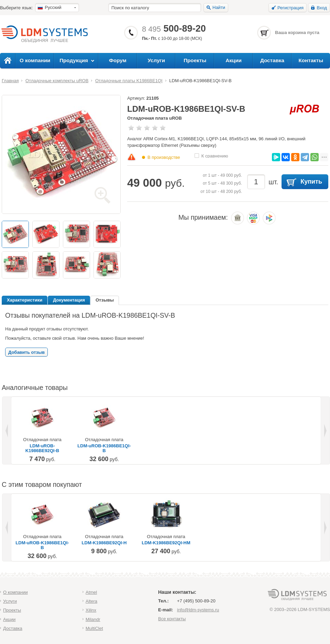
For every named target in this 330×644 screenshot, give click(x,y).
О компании (35, 60)
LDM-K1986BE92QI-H (104, 543)
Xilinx (91, 610)
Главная (10, 81)
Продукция (74, 60)
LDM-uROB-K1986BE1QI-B (104, 448)
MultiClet (94, 628)
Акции (234, 60)
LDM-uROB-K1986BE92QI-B (42, 448)
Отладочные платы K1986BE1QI (129, 81)
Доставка (272, 60)
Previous (7, 430)
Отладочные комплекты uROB (57, 81)
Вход (322, 8)
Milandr (93, 619)
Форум (118, 60)
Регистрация (290, 8)
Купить (311, 182)
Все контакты (172, 619)
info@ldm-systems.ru (198, 610)
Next (325, 430)
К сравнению (215, 156)
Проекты (195, 60)
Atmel (91, 592)
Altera (91, 601)
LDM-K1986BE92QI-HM (166, 543)
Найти (219, 7)
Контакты (311, 60)
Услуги (157, 60)
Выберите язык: (16, 8)
